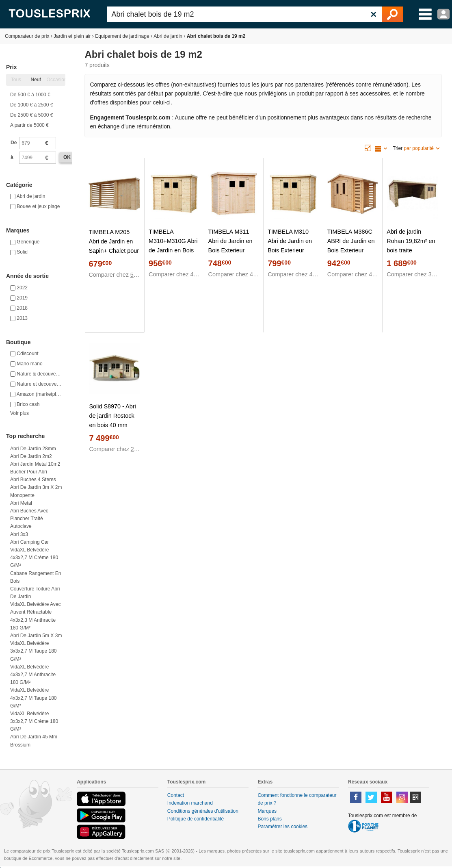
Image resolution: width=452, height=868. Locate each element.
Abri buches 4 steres (33, 480)
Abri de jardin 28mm (33, 449)
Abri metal (21, 503)
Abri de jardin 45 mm (34, 737)
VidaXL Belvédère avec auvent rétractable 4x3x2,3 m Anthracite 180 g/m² (36, 616)
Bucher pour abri (29, 472)
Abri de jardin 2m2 (31, 456)
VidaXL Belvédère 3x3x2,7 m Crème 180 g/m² (34, 721)
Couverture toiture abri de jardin (35, 593)
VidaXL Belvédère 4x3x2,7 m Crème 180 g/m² (34, 558)
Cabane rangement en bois (36, 577)
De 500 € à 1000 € (30, 95)
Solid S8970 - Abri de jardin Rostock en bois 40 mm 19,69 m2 (112, 420)
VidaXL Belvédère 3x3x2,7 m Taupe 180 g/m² (34, 651)
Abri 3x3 (19, 534)
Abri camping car (29, 542)
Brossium (20, 745)
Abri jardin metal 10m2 (35, 464)
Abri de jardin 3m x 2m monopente (36, 491)
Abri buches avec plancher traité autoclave (29, 519)
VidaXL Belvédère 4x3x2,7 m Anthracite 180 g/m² (33, 675)
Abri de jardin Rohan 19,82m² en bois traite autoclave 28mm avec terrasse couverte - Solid (411, 255)
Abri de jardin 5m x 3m (36, 636)
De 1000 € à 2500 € (31, 105)
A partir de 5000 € (29, 125)
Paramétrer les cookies (282, 827)
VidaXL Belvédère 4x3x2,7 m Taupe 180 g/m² (34, 698)
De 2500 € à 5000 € (31, 115)
